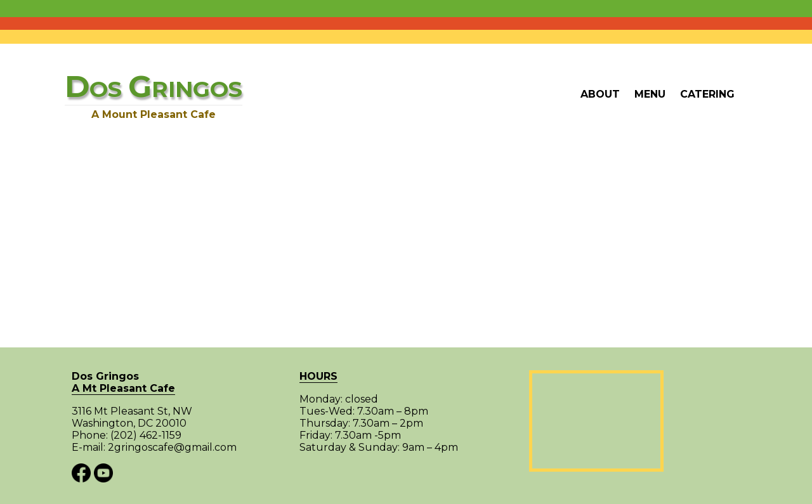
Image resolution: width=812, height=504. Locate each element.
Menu (650, 94)
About (600, 94)
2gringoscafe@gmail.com (172, 447)
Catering (707, 94)
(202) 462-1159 (146, 435)
